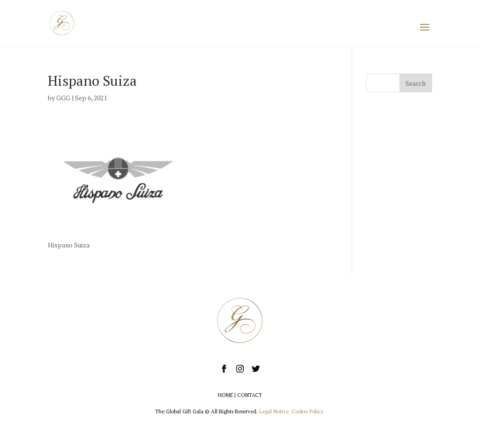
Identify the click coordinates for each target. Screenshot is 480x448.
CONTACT (250, 395)
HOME (225, 395)
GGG (63, 98)
